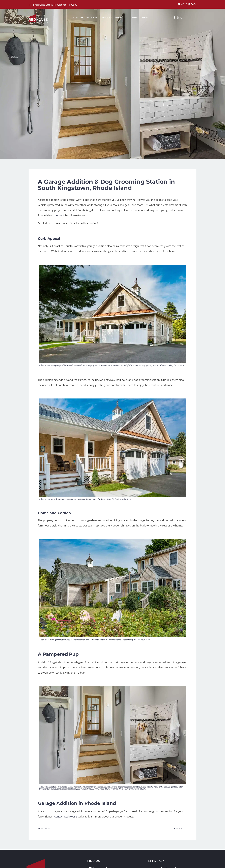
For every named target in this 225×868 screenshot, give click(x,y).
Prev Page (44, 829)
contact (59, 215)
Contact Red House (66, 816)
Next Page (181, 829)
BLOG (135, 18)
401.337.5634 (189, 4)
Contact (146, 18)
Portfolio (122, 18)
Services (106, 18)
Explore (78, 18)
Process (92, 18)
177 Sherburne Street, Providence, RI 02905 (53, 5)
